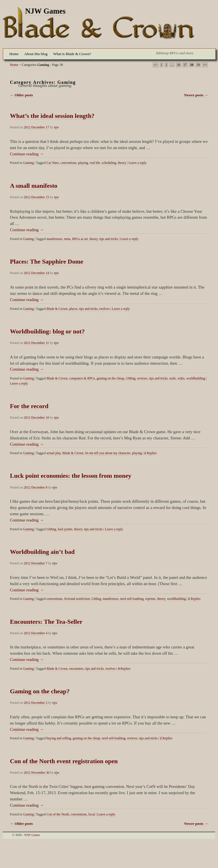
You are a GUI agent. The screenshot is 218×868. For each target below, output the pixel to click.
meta (67, 239)
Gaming (28, 163)
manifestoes (54, 239)
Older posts (21, 95)
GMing (131, 378)
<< (156, 65)
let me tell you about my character (108, 453)
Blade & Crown (57, 309)
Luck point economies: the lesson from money (71, 476)
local (92, 814)
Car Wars (53, 163)
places (73, 309)
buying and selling (59, 738)
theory (122, 163)
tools (173, 378)
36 (179, 65)
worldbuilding (196, 378)
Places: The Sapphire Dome (47, 261)
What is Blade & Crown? (72, 54)
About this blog (36, 54)
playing (83, 163)
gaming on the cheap (111, 378)
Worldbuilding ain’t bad (42, 552)
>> (205, 65)
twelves (104, 309)
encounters (76, 669)
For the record (29, 406)
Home (14, 54)
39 (198, 65)
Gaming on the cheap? (40, 691)
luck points (65, 529)
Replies (150, 453)
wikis (181, 378)
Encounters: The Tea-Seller (46, 622)
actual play (54, 453)
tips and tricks (109, 239)
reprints (150, 599)
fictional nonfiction (77, 599)
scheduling (109, 163)
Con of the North (58, 814)
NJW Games (45, 11)
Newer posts (196, 95)
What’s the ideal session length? (52, 116)
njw (56, 127)
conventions (68, 163)
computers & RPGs (82, 378)
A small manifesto (34, 186)
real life (95, 163)
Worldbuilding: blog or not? (47, 331)
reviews (142, 378)
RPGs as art (80, 239)
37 (185, 65)
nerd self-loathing (132, 599)
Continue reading (27, 154)
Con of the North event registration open (64, 761)
